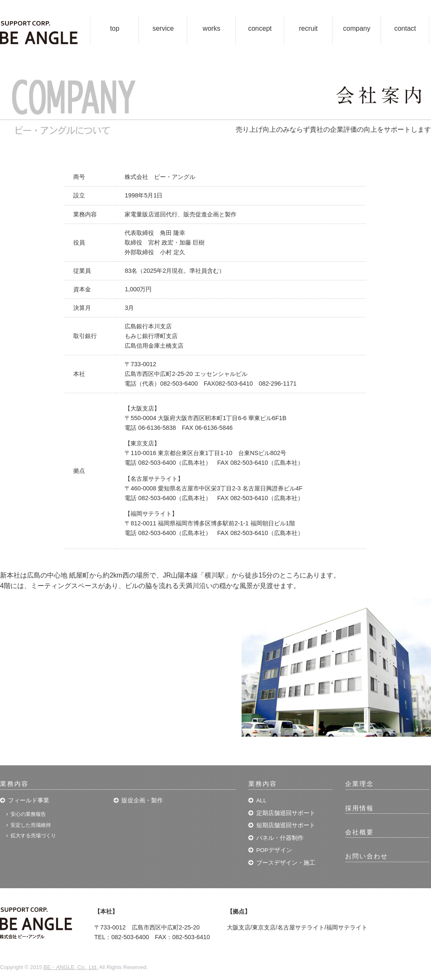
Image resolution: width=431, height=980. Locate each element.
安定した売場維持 (31, 825)
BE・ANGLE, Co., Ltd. (71, 967)
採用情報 (359, 808)
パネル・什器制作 (280, 838)
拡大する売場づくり (33, 836)
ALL (261, 800)
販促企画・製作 (142, 800)
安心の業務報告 (28, 814)
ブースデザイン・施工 (286, 863)
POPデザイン (274, 850)
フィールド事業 (29, 800)
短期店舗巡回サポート (286, 825)
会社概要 (359, 832)
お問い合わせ (367, 856)
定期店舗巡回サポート (286, 813)
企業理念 (359, 784)
